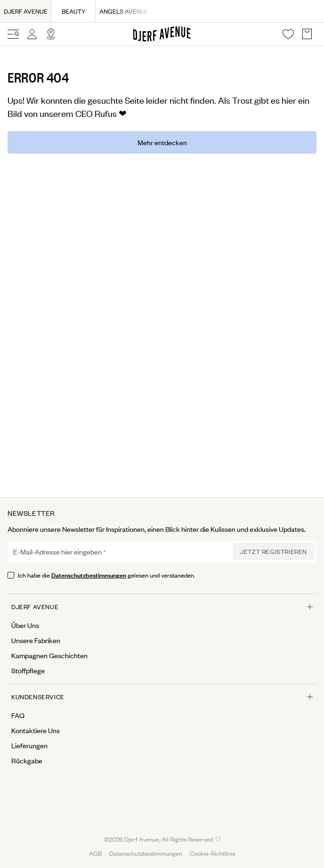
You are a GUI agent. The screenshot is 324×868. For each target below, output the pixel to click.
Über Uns (25, 625)
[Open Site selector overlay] (51, 34)
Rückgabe (27, 761)
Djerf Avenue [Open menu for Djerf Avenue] (162, 607)
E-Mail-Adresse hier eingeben (57, 552)
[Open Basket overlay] (307, 34)
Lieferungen (29, 745)
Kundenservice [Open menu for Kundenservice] (162, 697)
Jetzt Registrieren (274, 551)
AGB (95, 853)
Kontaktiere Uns (36, 730)
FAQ (18, 715)
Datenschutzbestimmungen (89, 575)
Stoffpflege (28, 670)
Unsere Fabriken (36, 640)
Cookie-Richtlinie (213, 853)
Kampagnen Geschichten (49, 655)
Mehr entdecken (162, 142)
